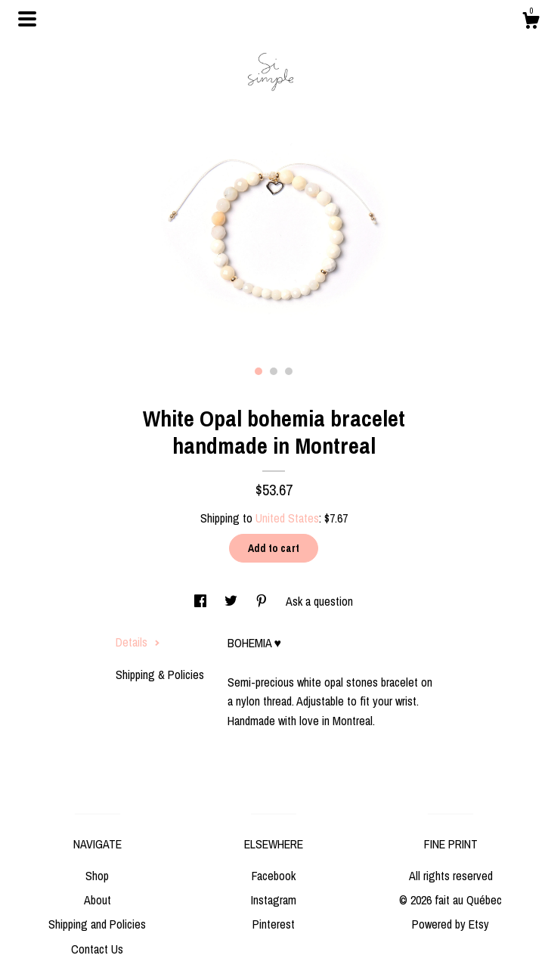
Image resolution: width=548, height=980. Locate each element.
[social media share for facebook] (202, 601)
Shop (97, 876)
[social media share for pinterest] (263, 601)
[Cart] (531, 23)
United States (287, 518)
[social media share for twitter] (232, 601)
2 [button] (274, 371)
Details (138, 642)
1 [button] (259, 371)
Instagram (274, 900)
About (98, 900)
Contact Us (97, 949)
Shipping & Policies (160, 675)
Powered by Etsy (450, 924)
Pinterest (274, 924)
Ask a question (319, 601)
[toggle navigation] (27, 19)
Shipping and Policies (97, 924)
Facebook (274, 876)
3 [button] (289, 371)
